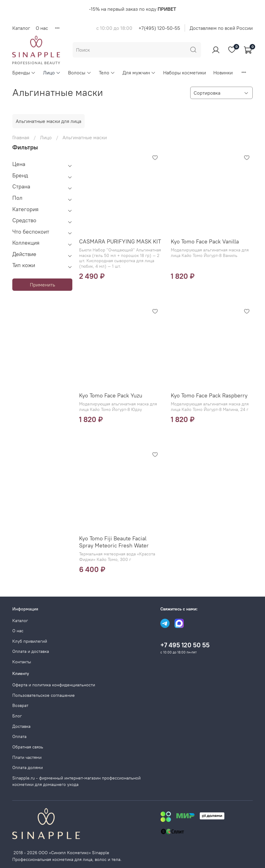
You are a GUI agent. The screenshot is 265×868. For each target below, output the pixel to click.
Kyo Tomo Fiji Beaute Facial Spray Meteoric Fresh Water (114, 542)
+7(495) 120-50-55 (159, 28)
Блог (17, 716)
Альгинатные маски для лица (48, 121)
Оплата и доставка (31, 651)
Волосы (80, 73)
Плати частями (27, 757)
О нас (42, 28)
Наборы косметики (185, 73)
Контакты (22, 662)
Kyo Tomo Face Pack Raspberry (209, 395)
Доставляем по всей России (221, 28)
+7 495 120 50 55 (185, 645)
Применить (42, 285)
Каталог (21, 28)
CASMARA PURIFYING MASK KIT (120, 241)
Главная (21, 137)
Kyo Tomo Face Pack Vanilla (205, 241)
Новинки (223, 73)
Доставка (21, 726)
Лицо (52, 73)
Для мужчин (139, 73)
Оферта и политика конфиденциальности (54, 685)
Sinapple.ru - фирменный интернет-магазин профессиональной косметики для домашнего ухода (76, 781)
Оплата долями (28, 767)
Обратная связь (28, 747)
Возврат (20, 705)
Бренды (24, 73)
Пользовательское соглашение (44, 695)
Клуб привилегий (30, 641)
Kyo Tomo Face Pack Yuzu (111, 395)
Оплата (19, 736)
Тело (107, 73)
